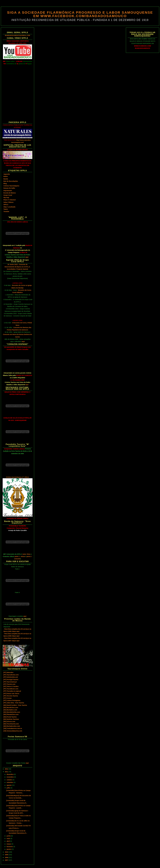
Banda (6, 179)
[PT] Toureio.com (9, 684)
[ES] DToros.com (9, 722)
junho (9, 836)
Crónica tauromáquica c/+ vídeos (17, 477)
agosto (9, 785)
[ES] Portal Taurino (10, 717)
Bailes (6, 176)
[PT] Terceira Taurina (11, 696)
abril (8, 841)
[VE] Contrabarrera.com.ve (13, 728)
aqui (27, 257)
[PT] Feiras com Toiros (11, 694)
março (9, 844)
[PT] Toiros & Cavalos (11, 686)
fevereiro (10, 847)
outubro (10, 780)
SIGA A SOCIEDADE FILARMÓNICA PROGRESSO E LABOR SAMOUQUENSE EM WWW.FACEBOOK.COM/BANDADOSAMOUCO (80, 14)
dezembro (10, 774)
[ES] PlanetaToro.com (11, 714)
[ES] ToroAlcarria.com (11, 724)
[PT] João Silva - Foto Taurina (14, 703)
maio (8, 839)
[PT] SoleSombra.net (11, 677)
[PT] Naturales (8, 672)
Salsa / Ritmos (8, 202)
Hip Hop (6, 197)
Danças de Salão (9, 188)
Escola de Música (10, 193)
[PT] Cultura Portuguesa (12, 700)
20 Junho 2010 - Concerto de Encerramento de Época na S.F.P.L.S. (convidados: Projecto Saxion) (17, 267)
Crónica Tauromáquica (11, 186)
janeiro (9, 849)
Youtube (6, 211)
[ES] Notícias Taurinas (11, 719)
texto (24, 554)
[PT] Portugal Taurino (11, 680)
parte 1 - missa (20, 556)
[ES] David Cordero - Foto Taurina (15, 705)
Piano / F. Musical (9, 200)
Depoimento (8, 191)
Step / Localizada (9, 207)
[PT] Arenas (8, 698)
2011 (7, 772)
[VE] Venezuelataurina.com (13, 731)
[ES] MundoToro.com (11, 708)
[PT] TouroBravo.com (11, 689)
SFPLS (6, 205)
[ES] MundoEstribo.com (12, 712)
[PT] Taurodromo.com (11, 675)
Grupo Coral (8, 195)
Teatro (6, 209)
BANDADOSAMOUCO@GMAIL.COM (17, 35)
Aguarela (7, 174)
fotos (29, 554)
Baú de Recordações (11, 181)
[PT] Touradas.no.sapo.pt (12, 691)
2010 (7, 852)
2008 (7, 857)
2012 (7, 769)
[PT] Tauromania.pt (10, 682)
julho (9, 788)
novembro (10, 777)
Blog (5, 184)
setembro (10, 782)
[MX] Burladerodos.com (12, 726)
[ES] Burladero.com (10, 710)
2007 (7, 860)
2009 (7, 855)
